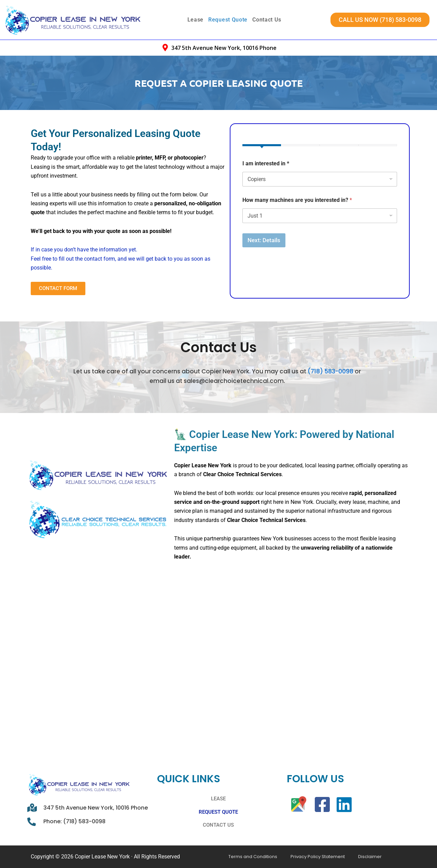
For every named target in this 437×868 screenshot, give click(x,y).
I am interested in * (266, 163)
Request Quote (228, 20)
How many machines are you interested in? (297, 200)
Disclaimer (348, 857)
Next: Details (264, 240)
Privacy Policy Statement (305, 857)
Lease (196, 20)
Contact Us (267, 20)
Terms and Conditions (249, 857)
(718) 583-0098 (330, 363)
